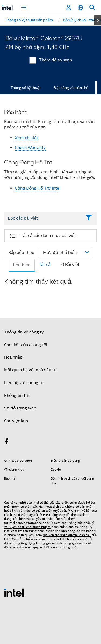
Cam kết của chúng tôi (26, 345)
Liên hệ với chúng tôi (24, 383)
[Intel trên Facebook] (6, 442)
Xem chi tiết (27, 138)
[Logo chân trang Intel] (15, 592)
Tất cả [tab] (45, 265)
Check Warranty (30, 148)
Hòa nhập (13, 357)
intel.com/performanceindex (29, 523)
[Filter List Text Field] (43, 219)
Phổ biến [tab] (22, 265)
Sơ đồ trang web (20, 408)
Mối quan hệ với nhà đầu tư (30, 370)
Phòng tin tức (17, 395)
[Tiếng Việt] (80, 8)
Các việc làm (16, 421)
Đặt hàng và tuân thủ (71, 88)
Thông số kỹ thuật (26, 88)
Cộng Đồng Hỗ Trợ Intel (38, 188)
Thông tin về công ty (24, 332)
